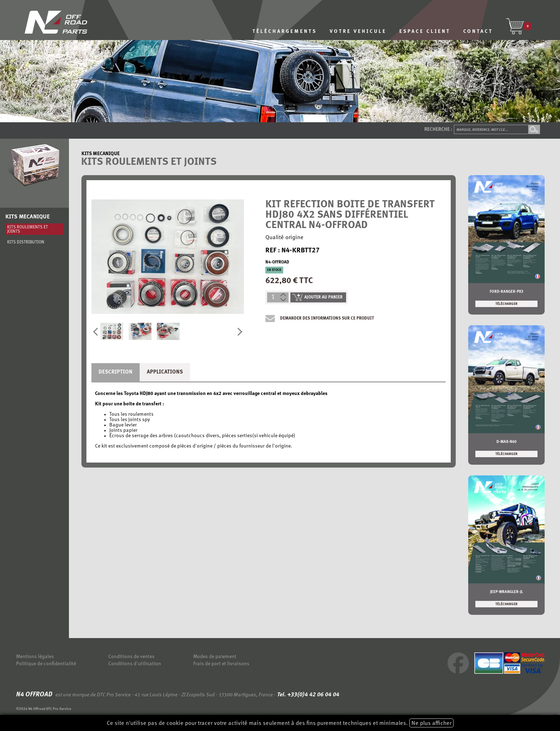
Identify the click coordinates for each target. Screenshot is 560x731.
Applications (165, 372)
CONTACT (478, 32)
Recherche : (438, 130)
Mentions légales (35, 657)
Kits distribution (26, 242)
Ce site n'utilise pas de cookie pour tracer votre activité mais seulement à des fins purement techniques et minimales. (280, 723)
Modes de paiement (215, 657)
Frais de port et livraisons (221, 664)
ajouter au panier (317, 297)
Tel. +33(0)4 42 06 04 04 (307, 695)
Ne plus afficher (431, 723)
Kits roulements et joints (27, 229)
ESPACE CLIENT (425, 32)
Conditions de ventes (131, 657)
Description (116, 372)
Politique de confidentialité (46, 664)
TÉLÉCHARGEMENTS (285, 32)
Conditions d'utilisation (135, 664)
